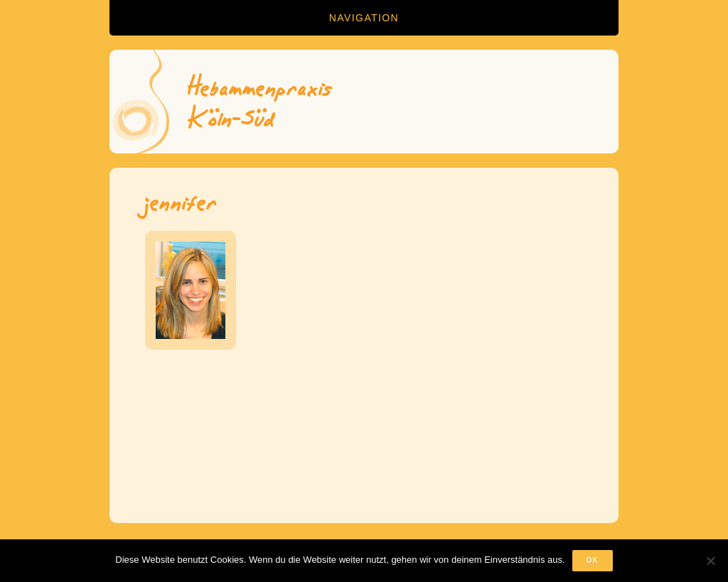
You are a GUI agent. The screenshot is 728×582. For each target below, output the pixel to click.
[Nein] (710, 561)
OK (593, 560)
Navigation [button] (364, 18)
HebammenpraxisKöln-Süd (261, 102)
